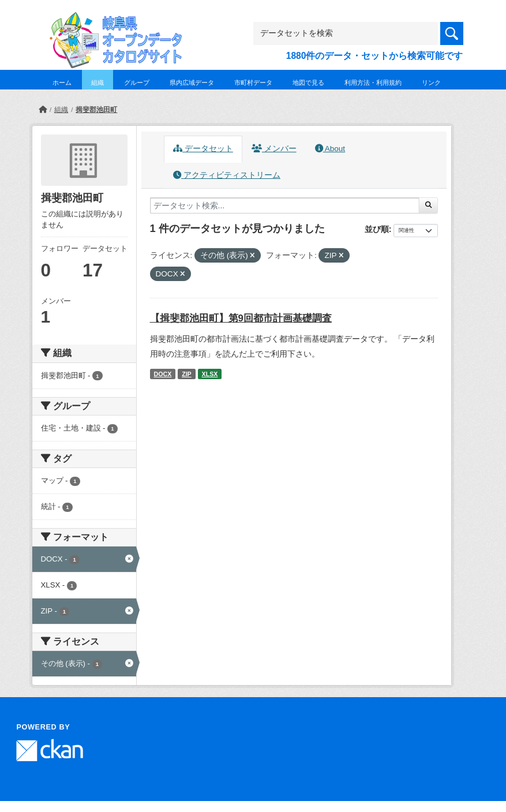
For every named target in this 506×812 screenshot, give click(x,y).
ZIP (187, 374)
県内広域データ (192, 83)
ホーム (62, 83)
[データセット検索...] (285, 205)
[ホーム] (43, 110)
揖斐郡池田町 (96, 110)
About (330, 149)
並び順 (377, 229)
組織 (98, 83)
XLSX (210, 374)
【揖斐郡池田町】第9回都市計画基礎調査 (241, 318)
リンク (431, 83)
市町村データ (253, 83)
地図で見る (308, 83)
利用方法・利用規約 (373, 83)
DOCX (162, 374)
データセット (203, 149)
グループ (137, 83)
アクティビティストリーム (227, 175)
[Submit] (428, 205)
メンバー (274, 149)
